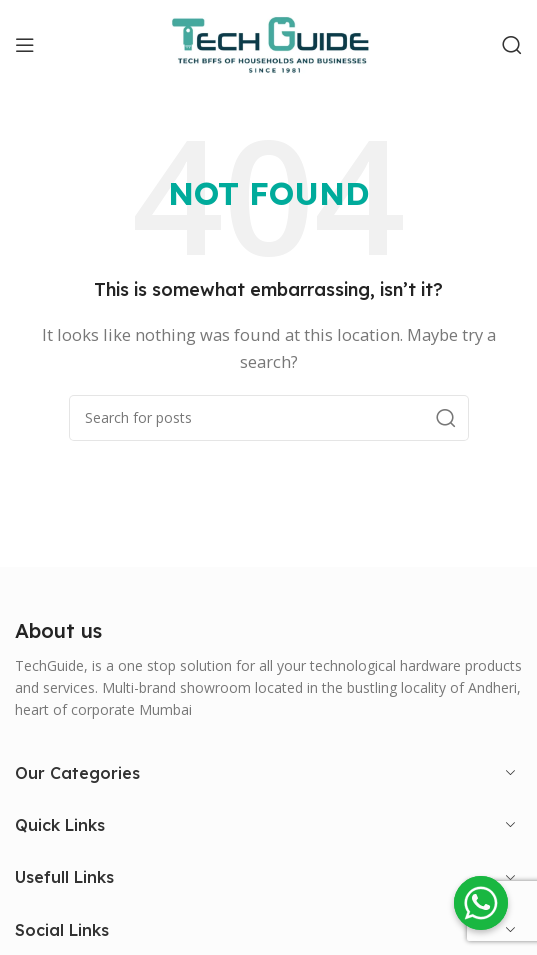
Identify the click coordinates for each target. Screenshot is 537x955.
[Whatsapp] (481, 903)
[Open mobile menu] (25, 45)
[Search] (512, 45)
